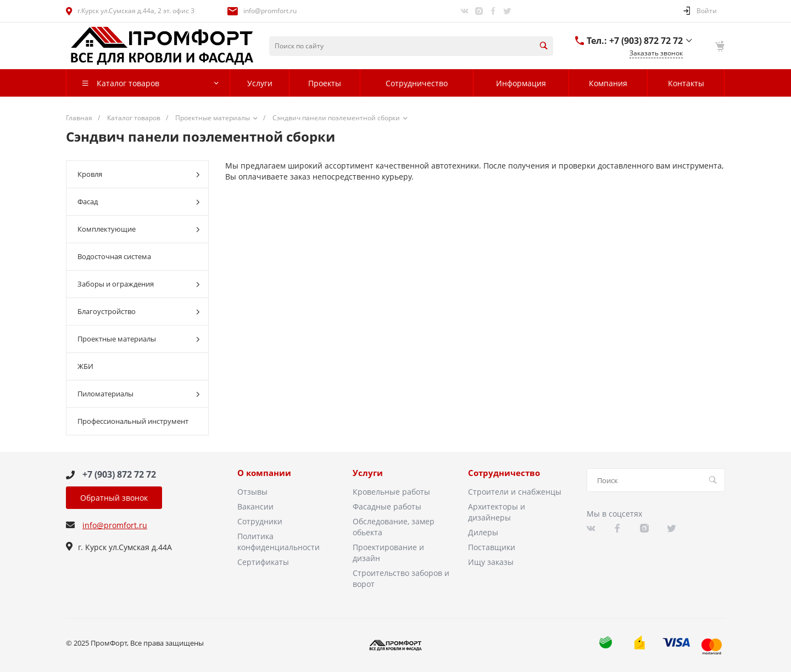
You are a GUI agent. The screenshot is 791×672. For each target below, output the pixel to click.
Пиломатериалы (139, 394)
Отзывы (252, 492)
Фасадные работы (387, 506)
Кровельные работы (391, 492)
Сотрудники (260, 521)
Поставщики (492, 547)
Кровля (139, 174)
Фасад (139, 202)
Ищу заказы (491, 562)
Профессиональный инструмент (133, 421)
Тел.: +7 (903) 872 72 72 (635, 41)
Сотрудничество (504, 473)
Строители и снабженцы (515, 492)
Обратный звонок (114, 498)
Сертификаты (263, 562)
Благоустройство (139, 312)
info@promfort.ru (270, 11)
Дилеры (483, 532)
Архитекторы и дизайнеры (497, 512)
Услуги (368, 473)
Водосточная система (114, 256)
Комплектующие (139, 229)
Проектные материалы (139, 339)
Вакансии (255, 506)
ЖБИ (85, 366)
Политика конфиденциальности (278, 542)
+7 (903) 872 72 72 (119, 474)
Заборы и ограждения (139, 284)
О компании (264, 473)
